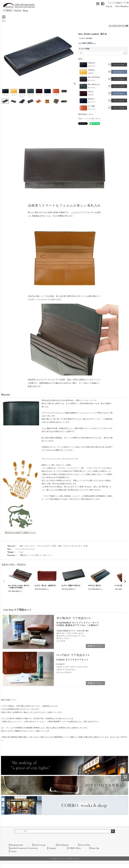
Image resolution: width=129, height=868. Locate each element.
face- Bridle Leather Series (118, 26)
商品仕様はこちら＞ (86, 114)
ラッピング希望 (85, 49)
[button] (4, 581)
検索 (113, 831)
